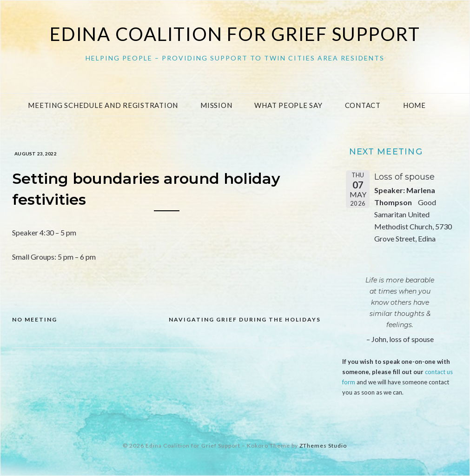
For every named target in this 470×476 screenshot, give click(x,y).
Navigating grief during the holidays (245, 319)
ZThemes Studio (323, 446)
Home (414, 105)
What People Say (288, 105)
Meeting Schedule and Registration (103, 105)
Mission (216, 105)
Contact (363, 105)
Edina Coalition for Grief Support (235, 34)
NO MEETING (35, 319)
